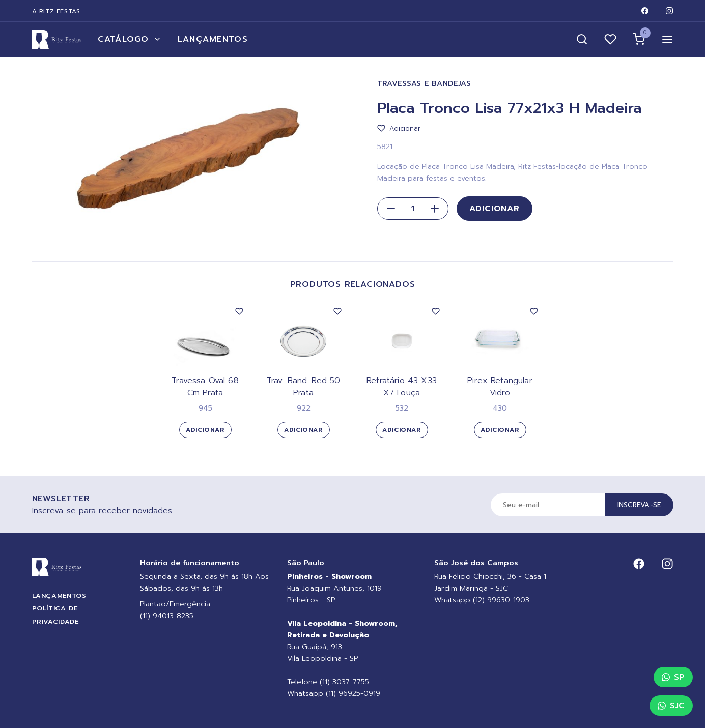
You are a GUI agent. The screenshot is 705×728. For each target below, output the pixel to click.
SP (673, 677)
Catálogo (130, 39)
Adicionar (495, 209)
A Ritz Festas (56, 11)
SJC (671, 706)
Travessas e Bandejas (424, 84)
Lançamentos (213, 39)
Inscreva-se (639, 505)
